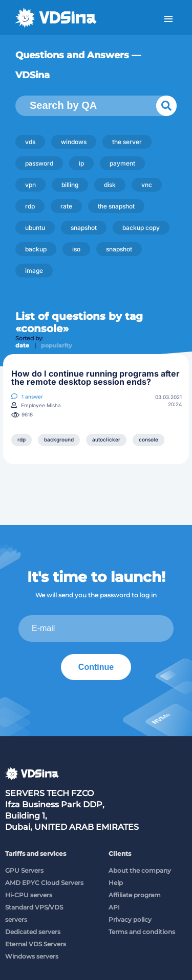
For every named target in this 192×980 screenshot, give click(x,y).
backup (36, 249)
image (34, 271)
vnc (147, 185)
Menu (168, 19)
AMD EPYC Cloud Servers (44, 883)
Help (116, 883)
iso (76, 249)
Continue (96, 667)
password (39, 163)
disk (110, 185)
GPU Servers (24, 870)
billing (70, 185)
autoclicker (106, 439)
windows (74, 142)
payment (122, 163)
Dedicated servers (33, 932)
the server (127, 142)
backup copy (141, 228)
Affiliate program (135, 895)
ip (81, 163)
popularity (57, 345)
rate (66, 206)
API (114, 907)
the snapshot (116, 206)
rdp (30, 206)
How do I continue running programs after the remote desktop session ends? (95, 378)
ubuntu (35, 228)
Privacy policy (130, 919)
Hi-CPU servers (29, 895)
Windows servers (32, 956)
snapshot (84, 228)
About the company (140, 870)
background (59, 439)
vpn (30, 185)
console (148, 439)
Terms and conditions (142, 932)
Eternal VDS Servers (36, 944)
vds (30, 142)
